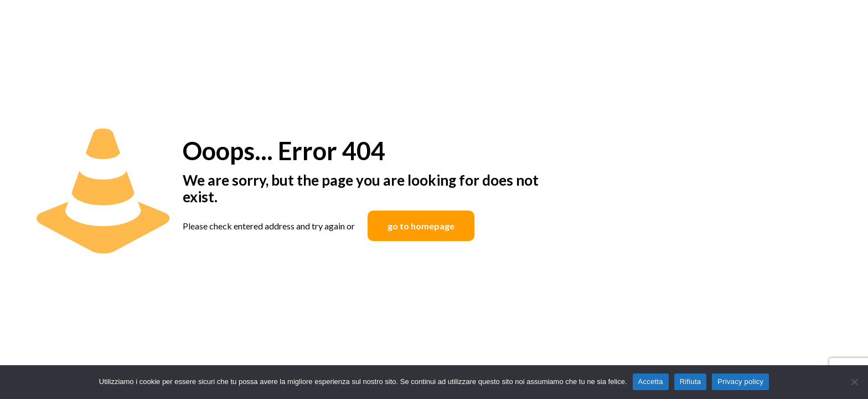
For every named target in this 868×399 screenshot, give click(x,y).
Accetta (651, 382)
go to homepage (421, 226)
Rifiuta (691, 382)
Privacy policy (740, 382)
